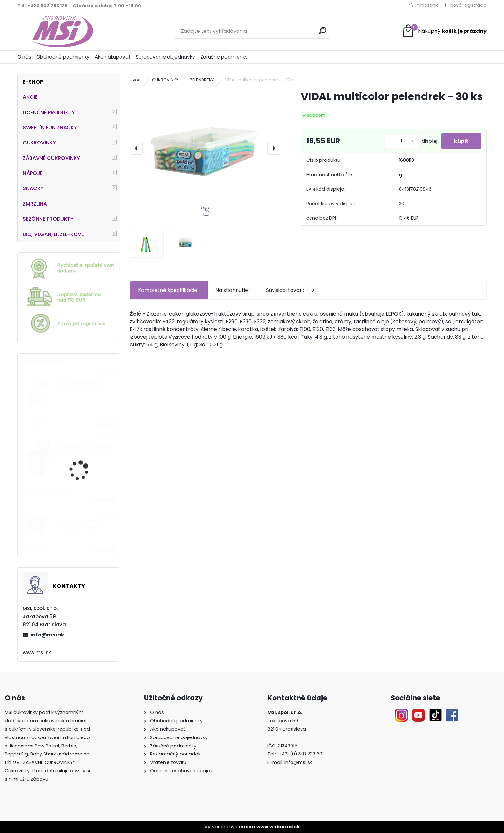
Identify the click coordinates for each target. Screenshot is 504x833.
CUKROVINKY (39, 143)
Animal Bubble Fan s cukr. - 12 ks (82, 387)
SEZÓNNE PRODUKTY (48, 219)
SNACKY (33, 188)
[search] (323, 31)
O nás (24, 57)
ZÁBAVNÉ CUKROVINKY (51, 158)
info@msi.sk (47, 635)
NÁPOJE (33, 173)
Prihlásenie (427, 5)
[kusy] (401, 141)
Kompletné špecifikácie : (169, 290)
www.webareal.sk (278, 827)
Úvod (135, 80)
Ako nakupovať (113, 57)
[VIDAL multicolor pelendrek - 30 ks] (205, 142)
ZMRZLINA (35, 204)
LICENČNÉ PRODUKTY (49, 112)
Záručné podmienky (224, 57)
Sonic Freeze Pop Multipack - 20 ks (79, 524)
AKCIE (30, 97)
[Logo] (62, 31)
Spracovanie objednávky (165, 57)
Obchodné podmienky (63, 57)
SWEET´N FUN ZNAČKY (50, 128)
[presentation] (136, 148)
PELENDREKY (202, 80)
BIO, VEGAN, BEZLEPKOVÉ (53, 234)
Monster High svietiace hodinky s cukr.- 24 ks (85, 449)
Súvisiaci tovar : (292, 290)
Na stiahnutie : (233, 290)
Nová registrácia (468, 5)
